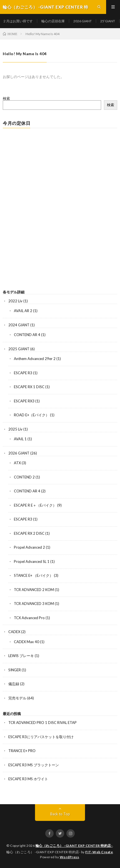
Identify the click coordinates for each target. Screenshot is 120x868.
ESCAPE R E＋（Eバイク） (35, 505)
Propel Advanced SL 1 (32, 561)
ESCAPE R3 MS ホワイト (28, 779)
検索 (6, 98)
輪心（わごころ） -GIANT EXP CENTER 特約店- (74, 846)
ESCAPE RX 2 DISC (29, 533)
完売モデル (17, 698)
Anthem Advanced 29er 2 (35, 359)
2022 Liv (15, 301)
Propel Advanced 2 (29, 547)
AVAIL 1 (20, 439)
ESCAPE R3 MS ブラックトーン (34, 765)
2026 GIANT (82, 21)
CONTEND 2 (24, 477)
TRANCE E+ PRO (22, 751)
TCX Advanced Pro (29, 618)
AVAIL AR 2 (23, 311)
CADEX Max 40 (27, 642)
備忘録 (14, 684)
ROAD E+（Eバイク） (32, 415)
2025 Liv (15, 429)
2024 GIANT (19, 325)
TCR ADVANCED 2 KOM (34, 590)
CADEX (14, 632)
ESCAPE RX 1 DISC (29, 387)
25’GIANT (108, 21)
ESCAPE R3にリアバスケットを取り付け (41, 737)
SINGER (15, 670)
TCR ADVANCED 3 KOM (34, 604)
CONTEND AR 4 (27, 335)
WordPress (69, 857)
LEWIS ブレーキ (21, 656)
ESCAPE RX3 (24, 401)
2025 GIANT (19, 349)
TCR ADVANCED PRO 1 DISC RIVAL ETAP (42, 723)
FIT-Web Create (99, 852)
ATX (17, 463)
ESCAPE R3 (23, 373)
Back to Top (60, 814)
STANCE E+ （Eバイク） (33, 575)
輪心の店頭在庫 (53, 21)
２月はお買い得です (18, 21)
